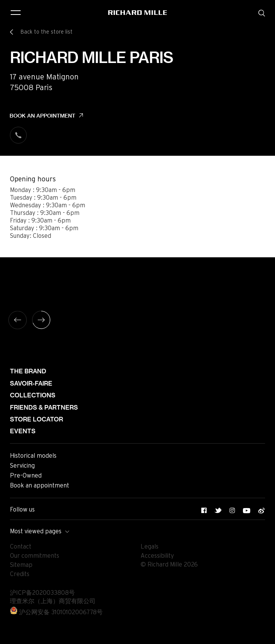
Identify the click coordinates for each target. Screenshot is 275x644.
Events (23, 431)
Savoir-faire (31, 383)
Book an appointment (42, 116)
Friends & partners (44, 408)
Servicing (22, 466)
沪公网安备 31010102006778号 (56, 612)
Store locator (36, 419)
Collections (33, 395)
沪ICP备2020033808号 (42, 593)
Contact (21, 547)
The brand (28, 371)
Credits (20, 574)
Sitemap (21, 565)
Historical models (33, 456)
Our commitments (35, 556)
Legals (150, 547)
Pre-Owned (26, 476)
